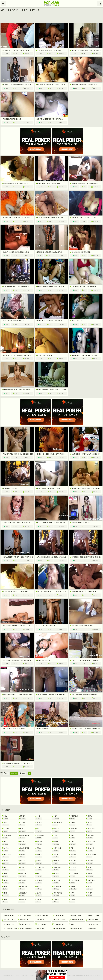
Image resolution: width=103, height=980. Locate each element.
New (6, 773)
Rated (22, 773)
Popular (14, 773)
